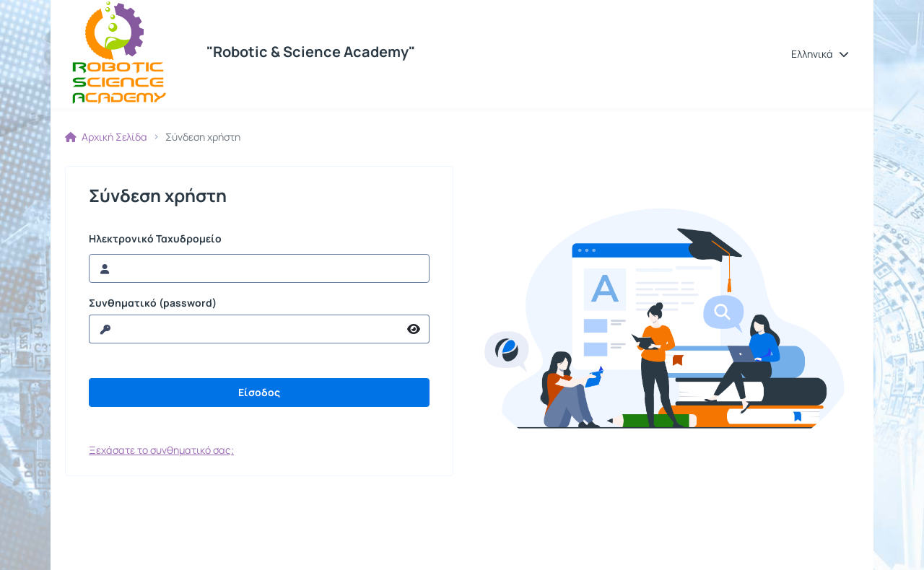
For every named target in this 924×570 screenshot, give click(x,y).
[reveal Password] (244, 329)
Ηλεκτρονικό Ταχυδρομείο (155, 239)
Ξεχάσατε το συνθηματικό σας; (161, 450)
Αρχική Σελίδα (106, 137)
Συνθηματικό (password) (153, 303)
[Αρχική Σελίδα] (118, 54)
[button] (820, 54)
